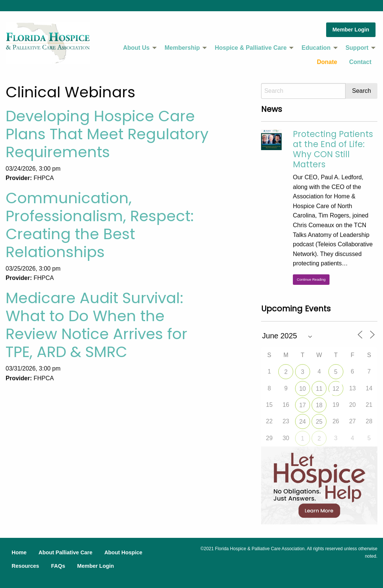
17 (303, 405)
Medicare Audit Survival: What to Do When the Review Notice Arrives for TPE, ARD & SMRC (96, 325)
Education (316, 48)
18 (319, 405)
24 (303, 422)
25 (319, 422)
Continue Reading (311, 279)
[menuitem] (138, 48)
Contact (360, 62)
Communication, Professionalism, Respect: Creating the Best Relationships (100, 225)
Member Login (351, 30)
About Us (136, 48)
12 (336, 389)
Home (19, 552)
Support (357, 48)
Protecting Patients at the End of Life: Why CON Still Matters (333, 149)
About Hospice (123, 552)
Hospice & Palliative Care (251, 48)
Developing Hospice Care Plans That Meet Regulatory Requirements (107, 134)
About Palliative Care (65, 552)
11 (319, 389)
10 (303, 389)
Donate (327, 62)
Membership (182, 48)
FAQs (58, 566)
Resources (25, 566)
